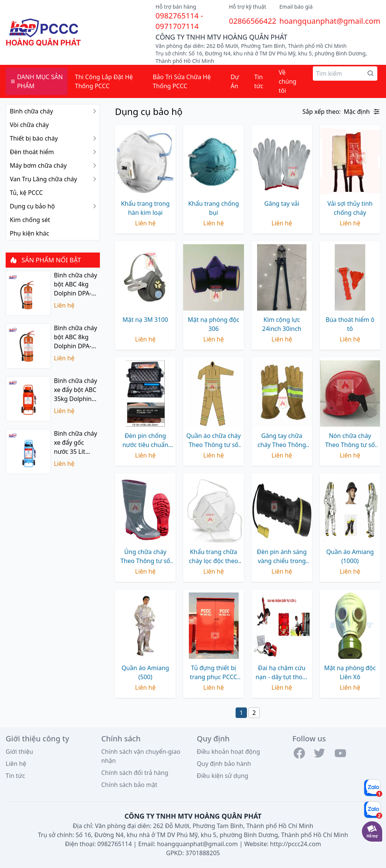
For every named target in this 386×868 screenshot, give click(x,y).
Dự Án (235, 81)
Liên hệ (16, 764)
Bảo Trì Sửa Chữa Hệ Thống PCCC (182, 81)
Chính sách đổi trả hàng (135, 773)
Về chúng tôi (287, 81)
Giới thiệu (19, 752)
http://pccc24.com (295, 844)
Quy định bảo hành (224, 764)
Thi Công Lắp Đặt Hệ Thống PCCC (104, 81)
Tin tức (259, 81)
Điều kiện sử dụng (223, 776)
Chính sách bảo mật (129, 785)
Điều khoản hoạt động (228, 752)
